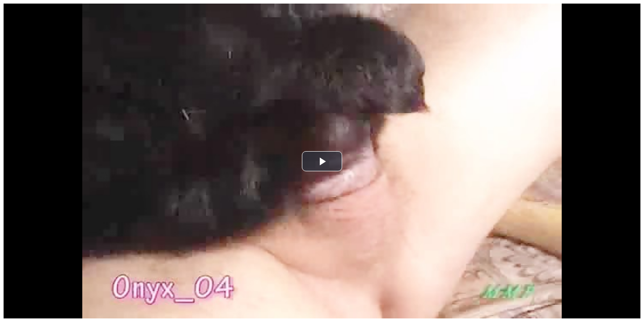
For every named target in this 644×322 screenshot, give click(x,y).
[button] (322, 161)
